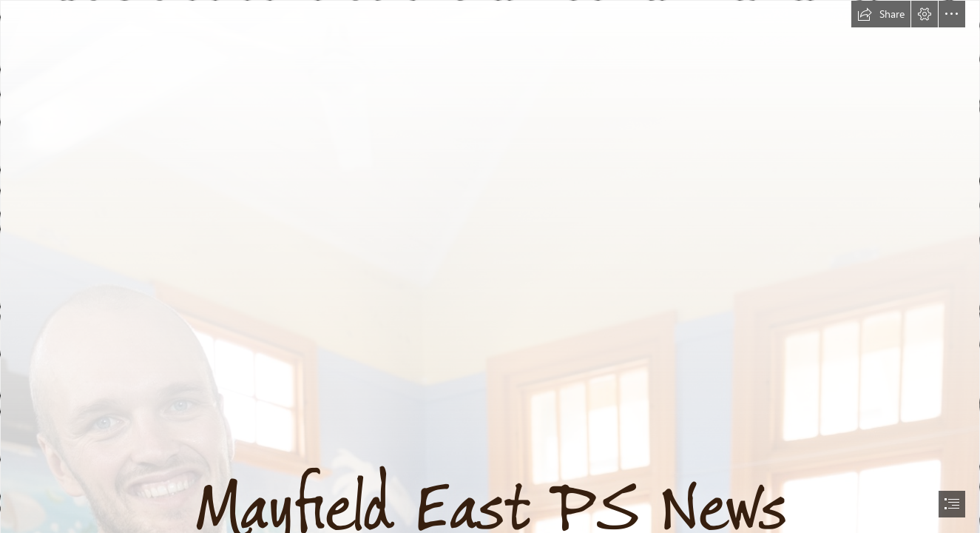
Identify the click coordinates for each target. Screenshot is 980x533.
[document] (490, 266)
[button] (881, 14)
